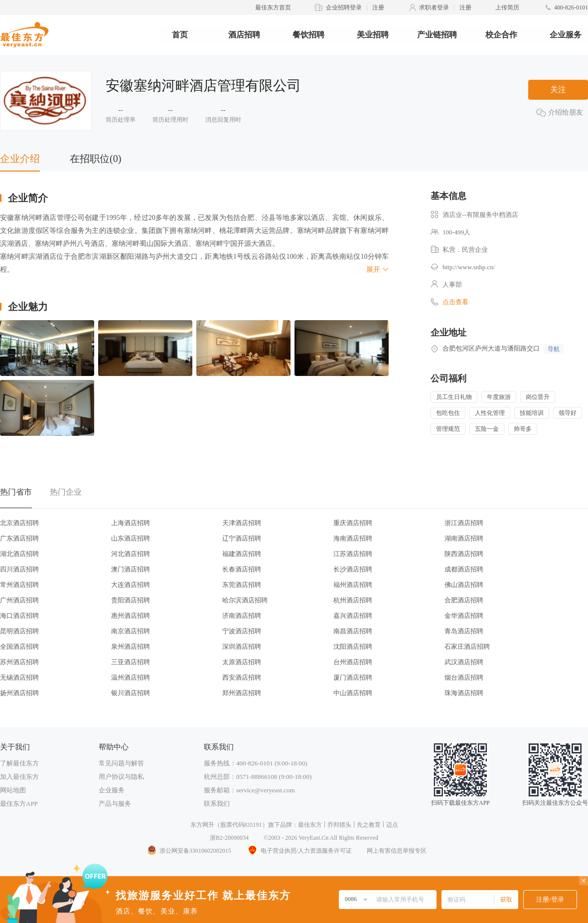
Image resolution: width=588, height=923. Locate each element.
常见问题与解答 (121, 763)
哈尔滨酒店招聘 (245, 600)
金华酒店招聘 (464, 616)
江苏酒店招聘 (353, 554)
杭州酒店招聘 (353, 600)
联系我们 (217, 804)
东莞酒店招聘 (242, 585)
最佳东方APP (19, 804)
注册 (378, 7)
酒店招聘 (244, 35)
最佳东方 (310, 825)
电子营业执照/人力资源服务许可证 (299, 851)
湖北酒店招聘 (19, 554)
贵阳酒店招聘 (131, 600)
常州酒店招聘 (19, 585)
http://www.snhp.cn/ (469, 267)
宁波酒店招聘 (242, 631)
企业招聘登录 (344, 7)
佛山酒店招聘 (464, 585)
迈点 (392, 825)
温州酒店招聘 (131, 677)
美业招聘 (373, 35)
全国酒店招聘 (19, 646)
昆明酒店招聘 (19, 631)
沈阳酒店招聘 (353, 646)
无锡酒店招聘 (19, 677)
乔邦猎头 (339, 825)
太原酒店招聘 (242, 662)
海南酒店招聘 (353, 538)
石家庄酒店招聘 (467, 646)
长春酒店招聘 (242, 569)
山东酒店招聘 (131, 538)
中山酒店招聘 (353, 693)
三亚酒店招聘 (131, 662)
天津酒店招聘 (242, 523)
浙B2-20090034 (229, 838)
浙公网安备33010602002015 (189, 851)
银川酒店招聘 (131, 693)
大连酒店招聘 (131, 585)
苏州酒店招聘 (19, 662)
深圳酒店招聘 (242, 646)
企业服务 (566, 35)
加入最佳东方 (19, 777)
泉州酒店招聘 (131, 646)
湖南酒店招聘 (464, 538)
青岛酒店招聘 (464, 631)
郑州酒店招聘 (242, 693)
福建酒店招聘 (242, 554)
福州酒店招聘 (353, 585)
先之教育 (369, 825)
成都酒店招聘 (464, 569)
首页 (180, 35)
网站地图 (13, 790)
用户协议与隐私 (121, 777)
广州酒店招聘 (19, 600)
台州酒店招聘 (353, 662)
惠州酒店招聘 (131, 616)
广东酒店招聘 (19, 538)
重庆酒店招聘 (353, 523)
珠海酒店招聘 (464, 693)
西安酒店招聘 (242, 677)
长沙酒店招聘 (353, 569)
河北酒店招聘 (131, 554)
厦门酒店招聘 (353, 677)
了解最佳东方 (19, 763)
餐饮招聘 (308, 35)
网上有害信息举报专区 (397, 851)
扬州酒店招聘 (19, 693)
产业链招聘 (437, 35)
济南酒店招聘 (242, 616)
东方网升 (202, 825)
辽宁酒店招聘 (242, 538)
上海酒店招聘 (131, 523)
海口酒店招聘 (19, 616)
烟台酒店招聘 (464, 677)
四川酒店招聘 (19, 569)
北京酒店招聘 (19, 523)
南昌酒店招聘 (353, 631)
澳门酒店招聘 (131, 569)
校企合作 (501, 35)
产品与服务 (115, 804)
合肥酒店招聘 (464, 600)
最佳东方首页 (273, 7)
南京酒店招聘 (131, 631)
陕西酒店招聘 (464, 554)
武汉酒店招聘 (464, 662)
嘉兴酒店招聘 (353, 616)
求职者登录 (434, 7)
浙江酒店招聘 (464, 523)
